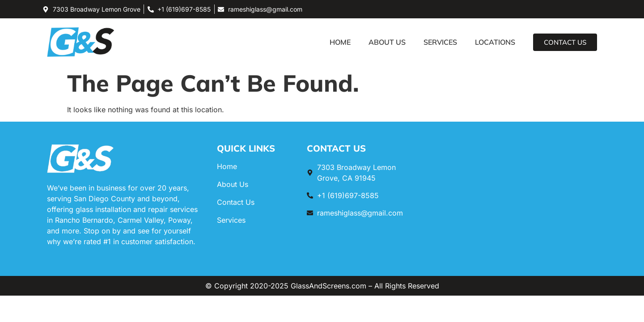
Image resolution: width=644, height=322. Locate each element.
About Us (387, 42)
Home (340, 42)
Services (440, 42)
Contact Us (236, 202)
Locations (495, 42)
